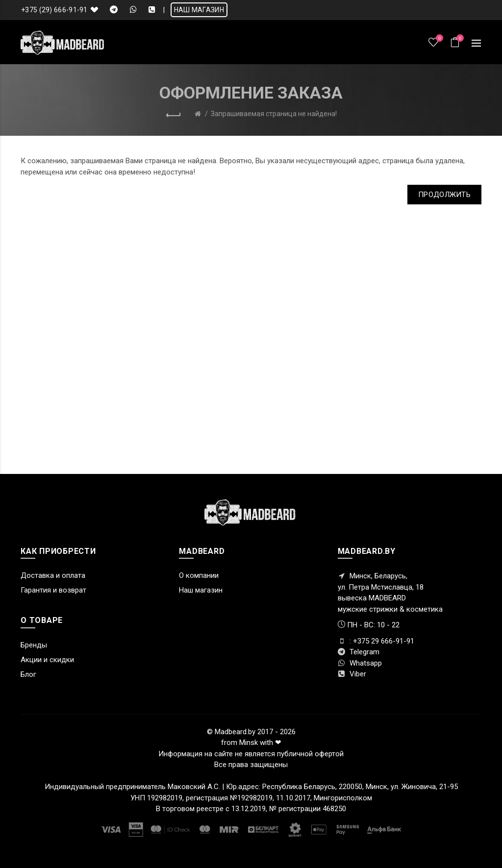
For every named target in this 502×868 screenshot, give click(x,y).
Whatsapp (360, 663)
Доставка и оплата (53, 575)
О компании (199, 575)
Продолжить (444, 195)
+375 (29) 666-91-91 (54, 10)
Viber (352, 674)
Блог (28, 674)
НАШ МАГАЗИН (199, 10)
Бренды (34, 645)
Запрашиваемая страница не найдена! (274, 114)
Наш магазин (201, 590)
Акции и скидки (47, 660)
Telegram (359, 652)
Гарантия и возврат (53, 590)
